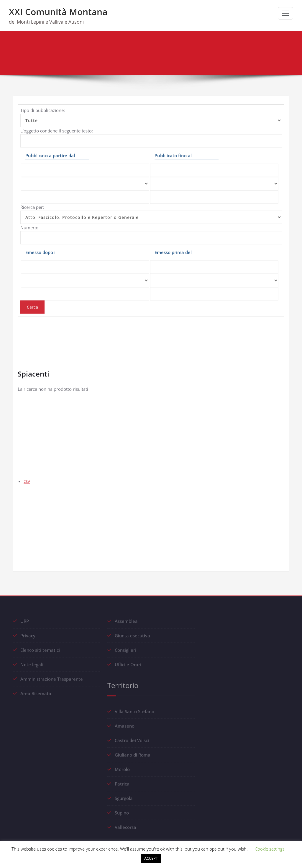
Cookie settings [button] (270, 849)
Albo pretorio (267, 54)
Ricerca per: (32, 203)
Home (241, 54)
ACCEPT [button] (151, 858)
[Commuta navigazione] (285, 13)
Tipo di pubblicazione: (43, 106)
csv (27, 477)
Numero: (29, 223)
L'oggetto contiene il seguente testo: (57, 127)
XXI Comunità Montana (58, 12)
